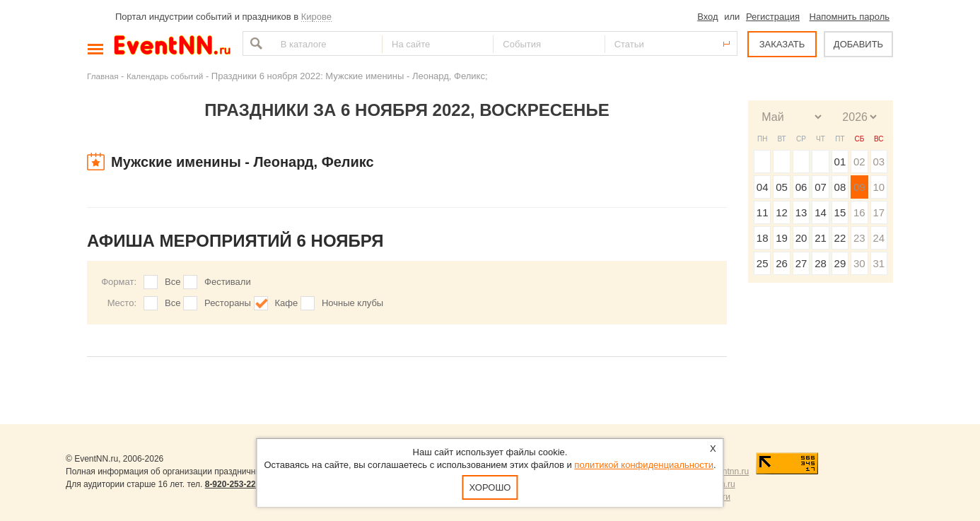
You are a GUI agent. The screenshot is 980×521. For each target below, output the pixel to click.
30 (859, 263)
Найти (255, 43)
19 (782, 238)
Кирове (316, 17)
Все (173, 282)
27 (801, 263)
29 (840, 263)
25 (763, 263)
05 (782, 187)
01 (840, 162)
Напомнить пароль (850, 17)
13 (801, 212)
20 (801, 238)
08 (840, 187)
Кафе (287, 303)
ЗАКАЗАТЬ (782, 44)
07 (821, 187)
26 (782, 263)
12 (782, 212)
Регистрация (773, 17)
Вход (707, 17)
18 (763, 238)
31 (879, 263)
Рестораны (228, 303)
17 (879, 212)
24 (879, 238)
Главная (103, 76)
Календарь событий (165, 76)
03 (879, 162)
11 (763, 212)
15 (840, 212)
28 (821, 263)
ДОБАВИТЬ (858, 44)
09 (859, 187)
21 (821, 238)
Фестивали (228, 282)
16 (859, 212)
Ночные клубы (352, 303)
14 (821, 212)
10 (879, 187)
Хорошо (490, 487)
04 (763, 187)
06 (801, 187)
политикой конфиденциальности (644, 465)
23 (859, 238)
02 (859, 162)
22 (840, 238)
